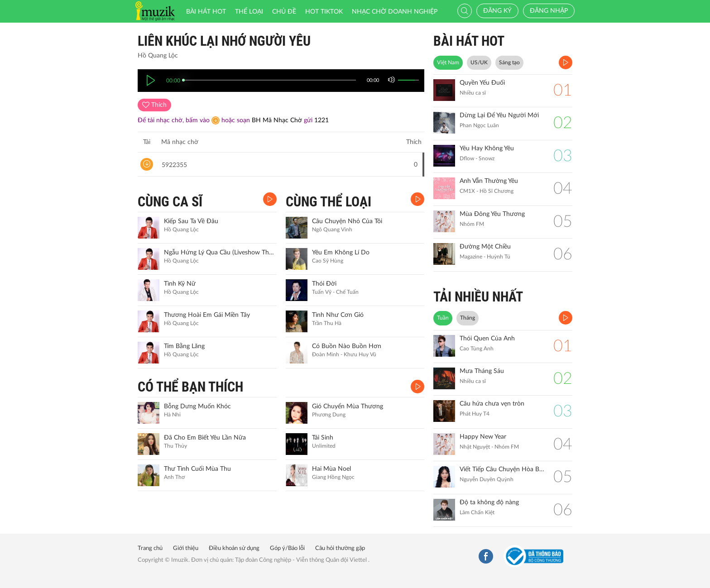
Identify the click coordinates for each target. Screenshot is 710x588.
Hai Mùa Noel (331, 469)
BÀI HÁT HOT (469, 41)
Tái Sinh (323, 438)
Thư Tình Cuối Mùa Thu (197, 469)
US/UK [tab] (479, 62)
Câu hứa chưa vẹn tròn (492, 404)
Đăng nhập (549, 11)
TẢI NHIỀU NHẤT (478, 297)
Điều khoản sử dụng (234, 548)
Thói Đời (324, 284)
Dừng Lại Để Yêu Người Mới (499, 115)
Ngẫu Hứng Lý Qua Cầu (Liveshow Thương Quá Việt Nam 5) (219, 253)
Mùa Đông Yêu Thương (492, 214)
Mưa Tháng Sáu (482, 371)
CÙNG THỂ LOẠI (329, 202)
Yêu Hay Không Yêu (487, 148)
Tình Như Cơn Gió (338, 315)
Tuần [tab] (443, 318)
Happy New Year (483, 437)
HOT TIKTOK (324, 12)
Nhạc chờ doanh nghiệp (395, 12)
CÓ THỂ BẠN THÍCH (190, 387)
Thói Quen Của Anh (487, 339)
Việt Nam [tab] (448, 62)
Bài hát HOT (206, 12)
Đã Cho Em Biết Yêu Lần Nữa (205, 438)
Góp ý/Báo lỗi (287, 548)
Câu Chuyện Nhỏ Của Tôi (347, 221)
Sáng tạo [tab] (509, 62)
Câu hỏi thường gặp (340, 548)
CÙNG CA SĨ (170, 202)
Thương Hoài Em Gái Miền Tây (207, 315)
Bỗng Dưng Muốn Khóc (197, 406)
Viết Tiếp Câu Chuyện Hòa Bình (502, 469)
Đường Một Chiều (485, 247)
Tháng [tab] (468, 318)
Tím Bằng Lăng (184, 346)
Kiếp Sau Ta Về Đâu (191, 221)
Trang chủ (150, 548)
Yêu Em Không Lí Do (341, 253)
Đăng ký (497, 11)
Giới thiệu (186, 548)
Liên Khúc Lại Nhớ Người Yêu (224, 41)
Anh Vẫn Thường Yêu (489, 181)
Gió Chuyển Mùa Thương (348, 406)
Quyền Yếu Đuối (482, 83)
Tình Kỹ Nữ (180, 284)
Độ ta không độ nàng (489, 502)
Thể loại (249, 12)
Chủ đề (284, 12)
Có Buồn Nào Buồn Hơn (347, 346)
